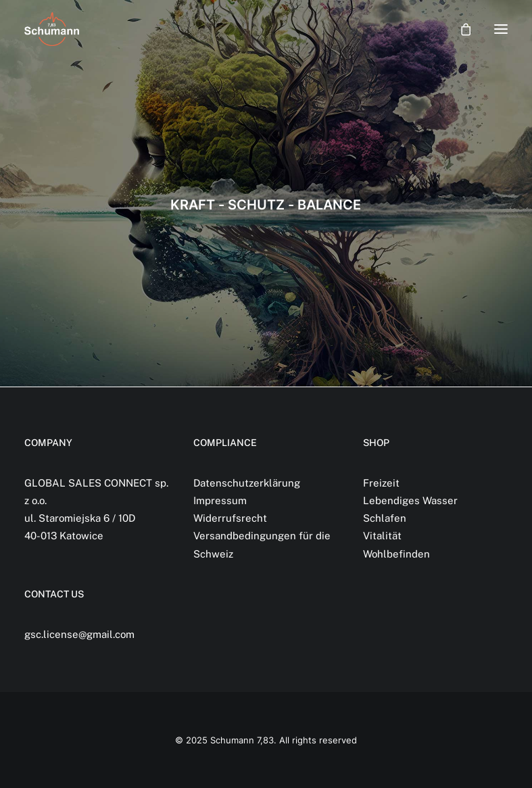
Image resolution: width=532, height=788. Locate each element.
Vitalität (382, 536)
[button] (501, 29)
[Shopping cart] (460, 29)
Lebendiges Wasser (410, 500)
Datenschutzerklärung (247, 483)
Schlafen (385, 518)
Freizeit (381, 483)
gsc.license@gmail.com (79, 634)
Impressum (220, 500)
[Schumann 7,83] (52, 29)
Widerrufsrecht (230, 518)
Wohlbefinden (396, 554)
